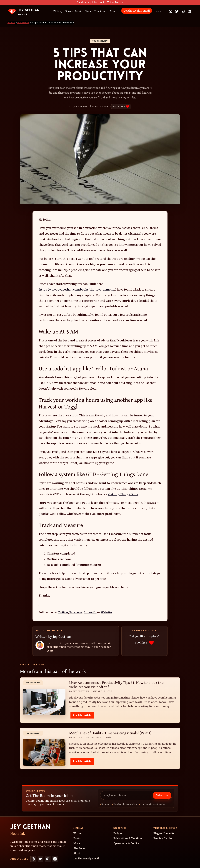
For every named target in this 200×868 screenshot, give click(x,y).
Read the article (82, 715)
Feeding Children (164, 838)
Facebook (76, 612)
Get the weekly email (137, 11)
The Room (101, 11)
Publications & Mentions (128, 838)
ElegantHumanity (164, 833)
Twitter (63, 612)
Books (69, 11)
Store (88, 11)
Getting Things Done (123, 494)
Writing (58, 11)
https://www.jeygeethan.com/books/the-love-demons (77, 290)
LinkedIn (90, 612)
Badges (118, 833)
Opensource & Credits (126, 843)
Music (79, 11)
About (114, 11)
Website (106, 612)
